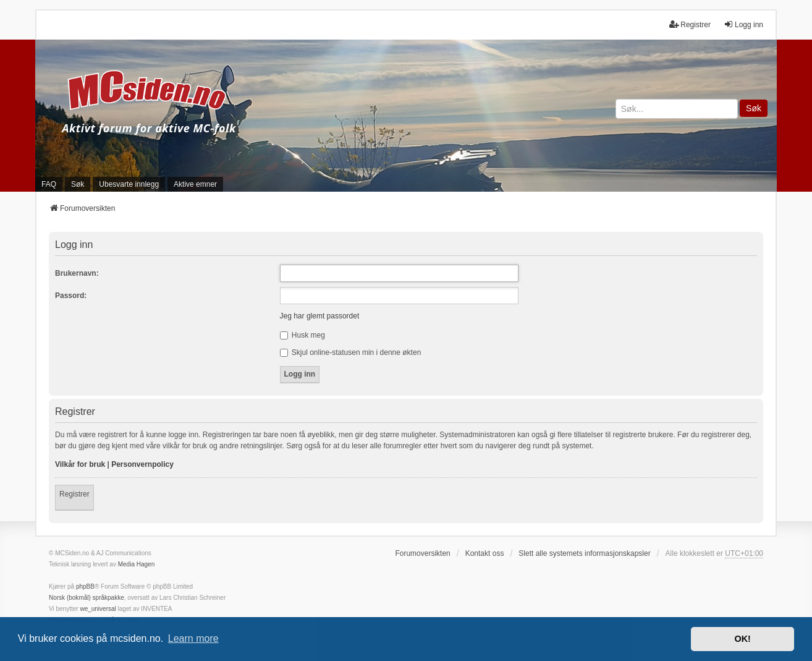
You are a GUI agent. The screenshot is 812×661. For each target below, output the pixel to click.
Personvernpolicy (142, 464)
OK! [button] (742, 639)
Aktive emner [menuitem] (195, 184)
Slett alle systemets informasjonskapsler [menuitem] (584, 553)
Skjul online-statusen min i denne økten (351, 352)
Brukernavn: (77, 273)
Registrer (74, 494)
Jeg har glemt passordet (320, 316)
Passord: (71, 296)
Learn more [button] (193, 638)
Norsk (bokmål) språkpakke (87, 598)
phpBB (85, 586)
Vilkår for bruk (80, 464)
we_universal (98, 609)
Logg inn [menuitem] (743, 24)
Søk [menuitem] (78, 184)
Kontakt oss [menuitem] (485, 553)
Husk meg (302, 335)
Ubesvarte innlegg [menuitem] (129, 184)
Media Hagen (136, 564)
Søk (754, 108)
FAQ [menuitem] (49, 184)
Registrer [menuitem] (690, 24)
